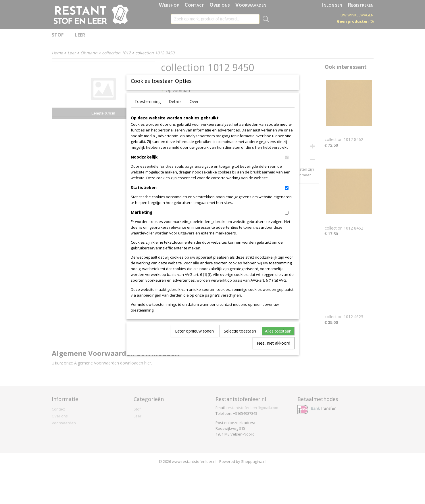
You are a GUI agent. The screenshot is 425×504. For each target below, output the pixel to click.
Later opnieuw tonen (194, 340)
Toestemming (148, 111)
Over (194, 111)
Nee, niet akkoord (274, 353)
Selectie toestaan (240, 340)
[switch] (287, 167)
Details (175, 111)
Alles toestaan (278, 340)
